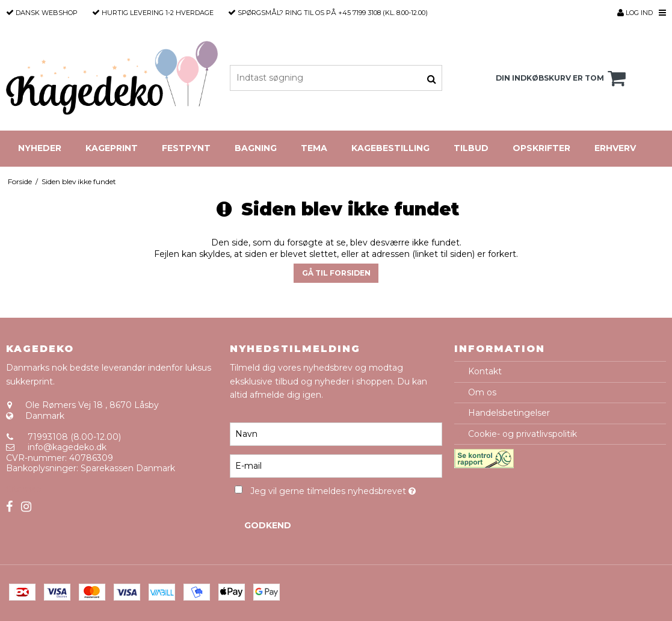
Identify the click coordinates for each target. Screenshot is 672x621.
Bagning (256, 148)
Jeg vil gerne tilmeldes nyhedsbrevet (346, 490)
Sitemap (24, 489)
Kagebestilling (390, 148)
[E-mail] (336, 465)
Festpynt (186, 148)
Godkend (268, 525)
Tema (314, 148)
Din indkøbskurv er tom (563, 78)
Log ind (635, 13)
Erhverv (615, 148)
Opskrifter (541, 148)
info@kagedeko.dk (67, 447)
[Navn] (336, 433)
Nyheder (40, 148)
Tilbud (471, 148)
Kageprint (112, 148)
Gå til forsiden (336, 273)
